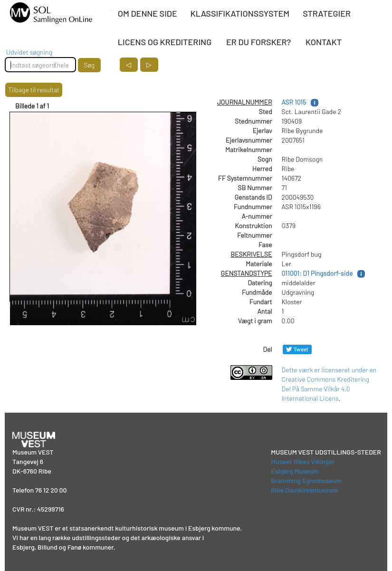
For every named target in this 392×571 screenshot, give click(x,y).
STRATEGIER (327, 13)
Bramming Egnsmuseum (306, 480)
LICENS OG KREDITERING (165, 42)
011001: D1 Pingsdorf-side (317, 273)
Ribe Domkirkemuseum (304, 490)
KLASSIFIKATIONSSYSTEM (240, 13)
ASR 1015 (294, 102)
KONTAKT (324, 42)
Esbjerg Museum (295, 471)
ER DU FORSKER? (258, 42)
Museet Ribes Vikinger (303, 461)
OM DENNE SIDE (148, 13)
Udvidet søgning (29, 52)
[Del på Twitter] (297, 349)
